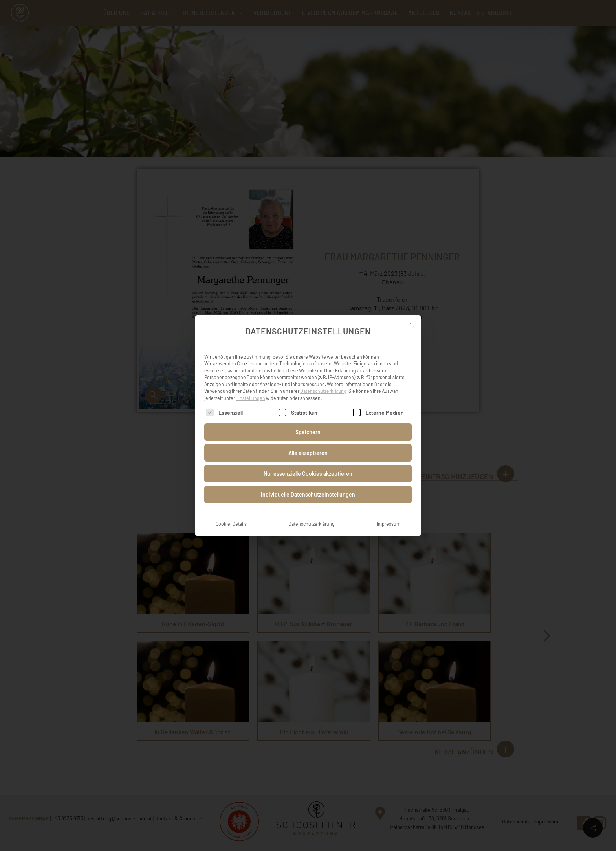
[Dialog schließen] (412, 314)
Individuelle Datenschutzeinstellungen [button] (308, 483)
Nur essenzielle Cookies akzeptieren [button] (308, 462)
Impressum (389, 512)
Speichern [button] (308, 421)
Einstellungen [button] (250, 387)
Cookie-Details (231, 512)
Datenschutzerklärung (323, 380)
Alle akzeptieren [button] (308, 441)
